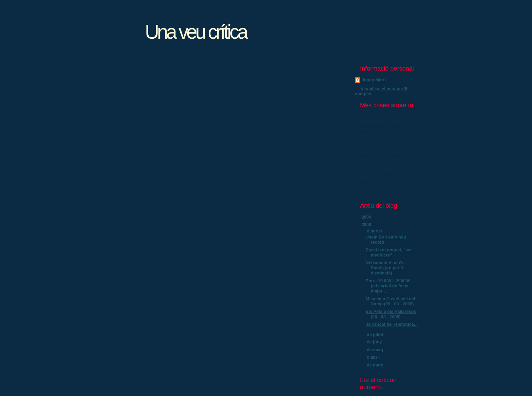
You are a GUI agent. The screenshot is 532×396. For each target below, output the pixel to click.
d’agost (375, 231)
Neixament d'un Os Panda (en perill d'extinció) (385, 268)
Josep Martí (374, 80)
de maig (376, 350)
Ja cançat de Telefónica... (392, 324)
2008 (367, 224)
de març (376, 365)
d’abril (374, 357)
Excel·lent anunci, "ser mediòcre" (389, 252)
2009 (367, 217)
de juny (375, 342)
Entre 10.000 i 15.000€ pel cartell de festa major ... (388, 286)
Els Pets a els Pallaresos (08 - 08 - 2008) (391, 314)
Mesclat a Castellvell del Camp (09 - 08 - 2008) (391, 301)
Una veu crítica (196, 32)
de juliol (376, 334)
